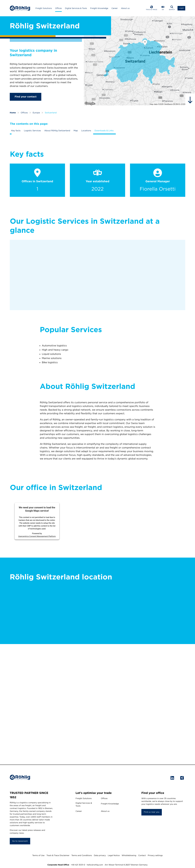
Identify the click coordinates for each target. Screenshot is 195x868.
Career (115, 8)
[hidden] (190, 100)
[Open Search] (172, 8)
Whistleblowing (129, 856)
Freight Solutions (44, 8)
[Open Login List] (181, 8)
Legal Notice (114, 856)
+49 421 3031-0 (78, 865)
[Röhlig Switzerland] (139, 61)
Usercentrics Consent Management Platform (37, 536)
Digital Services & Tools (76, 8)
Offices (58, 8)
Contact (142, 856)
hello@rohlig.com (95, 865)
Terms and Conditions (82, 856)
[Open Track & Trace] (152, 8)
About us (125, 8)
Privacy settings (155, 856)
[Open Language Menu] (163, 8)
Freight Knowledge (99, 8)
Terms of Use (38, 856)
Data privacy (100, 856)
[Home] (20, 8)
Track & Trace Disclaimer (58, 856)
